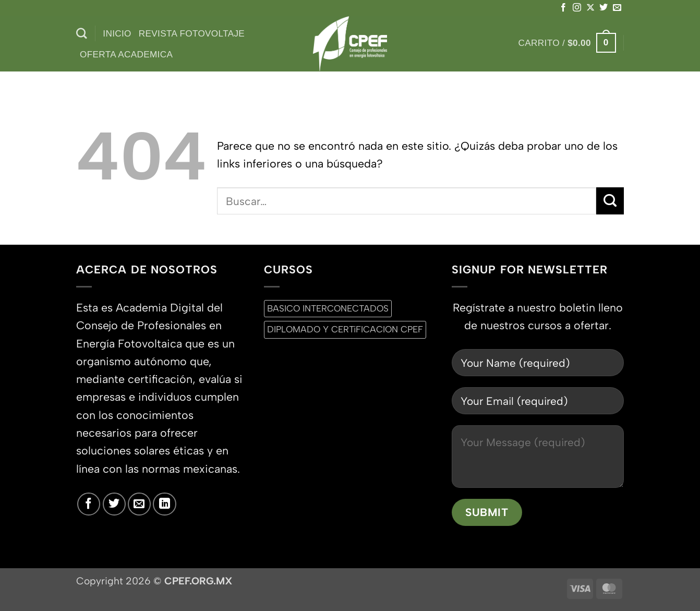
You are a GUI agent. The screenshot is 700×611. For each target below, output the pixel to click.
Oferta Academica (126, 54)
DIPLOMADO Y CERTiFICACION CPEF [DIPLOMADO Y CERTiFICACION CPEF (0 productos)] (345, 329)
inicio (117, 33)
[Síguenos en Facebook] (563, 8)
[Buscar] (82, 34)
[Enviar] (610, 201)
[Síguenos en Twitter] (604, 8)
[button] (567, 43)
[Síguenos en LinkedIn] (164, 504)
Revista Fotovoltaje (192, 33)
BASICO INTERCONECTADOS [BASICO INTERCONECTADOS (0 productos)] (328, 308)
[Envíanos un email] (617, 8)
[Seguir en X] (590, 8)
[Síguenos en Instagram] (577, 8)
